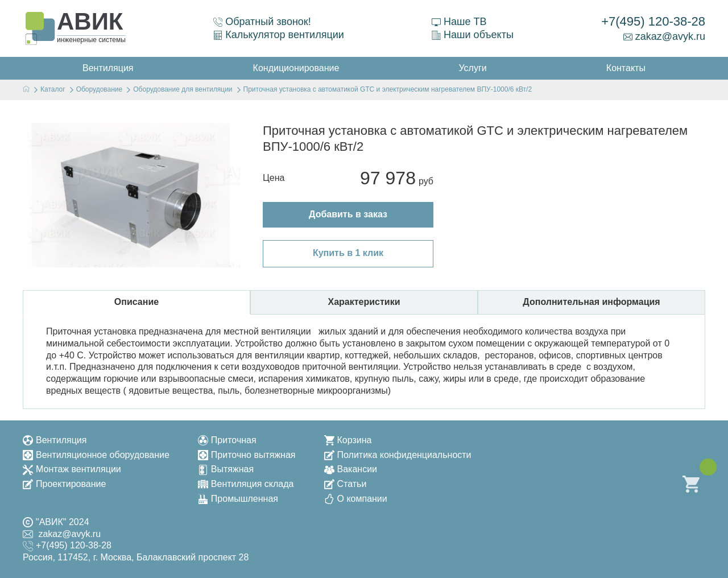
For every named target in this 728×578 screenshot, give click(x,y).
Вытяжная (226, 469)
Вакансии (351, 469)
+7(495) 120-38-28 (653, 21)
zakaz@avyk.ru (664, 36)
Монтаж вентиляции (72, 469)
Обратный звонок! (262, 22)
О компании (356, 499)
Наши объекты (473, 35)
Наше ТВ (459, 22)
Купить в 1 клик (348, 253)
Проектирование (64, 484)
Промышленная (238, 499)
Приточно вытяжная (247, 455)
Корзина (348, 440)
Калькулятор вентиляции (279, 35)
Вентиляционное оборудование (96, 455)
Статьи (346, 484)
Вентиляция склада (246, 484)
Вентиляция (55, 440)
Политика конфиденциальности (398, 455)
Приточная (227, 440)
